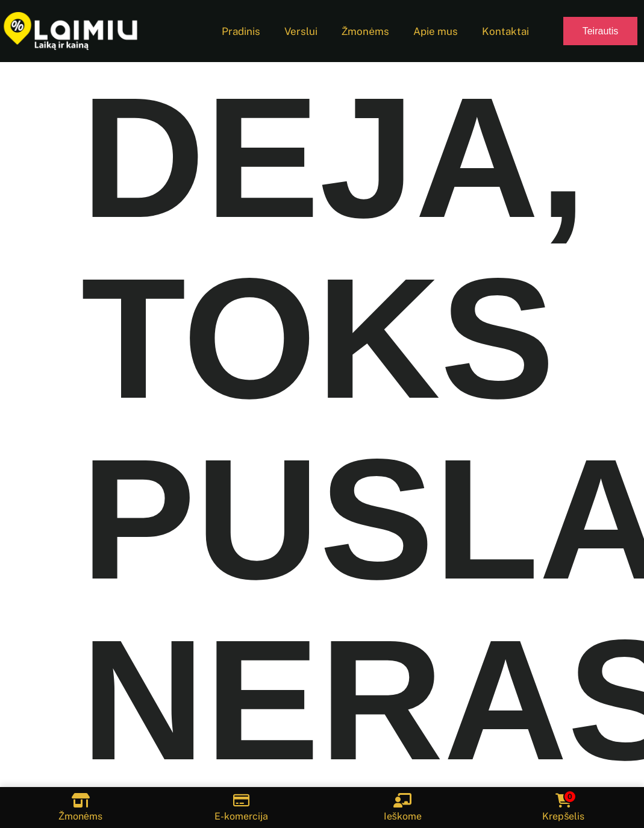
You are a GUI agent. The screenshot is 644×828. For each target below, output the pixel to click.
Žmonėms (365, 31)
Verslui (301, 31)
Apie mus (436, 31)
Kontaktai (505, 31)
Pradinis (241, 31)
